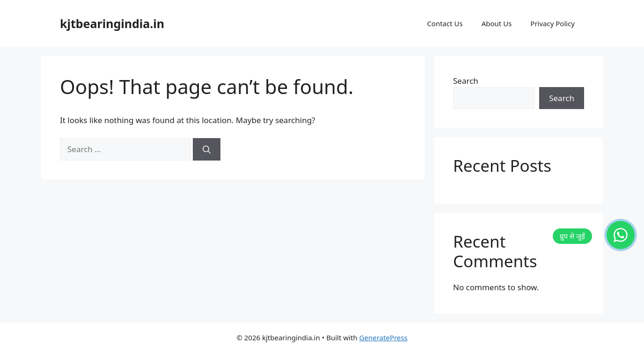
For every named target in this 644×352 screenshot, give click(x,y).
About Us (497, 23)
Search (466, 81)
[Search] (207, 149)
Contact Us (445, 23)
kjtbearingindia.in (112, 23)
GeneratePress (384, 337)
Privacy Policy (553, 23)
